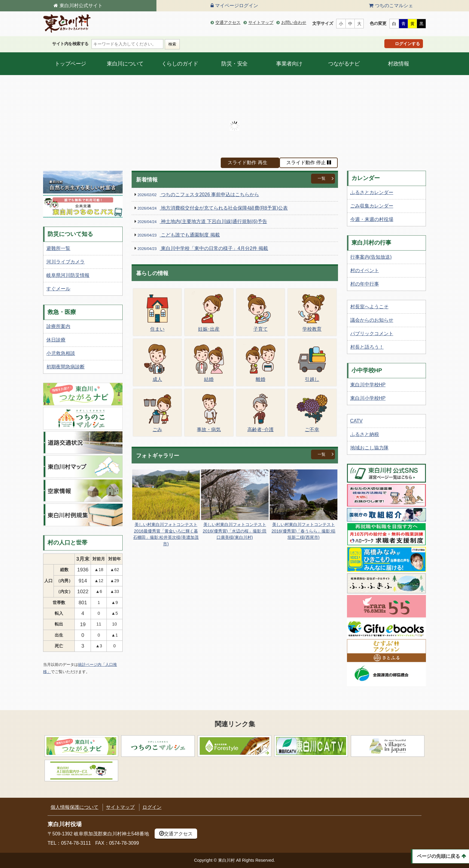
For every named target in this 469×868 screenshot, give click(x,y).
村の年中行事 (365, 284)
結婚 (209, 362)
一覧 (322, 178)
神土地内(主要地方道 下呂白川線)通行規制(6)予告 (202, 222)
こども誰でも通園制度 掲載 (179, 235)
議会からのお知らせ (372, 320)
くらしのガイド (180, 64)
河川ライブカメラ (66, 262)
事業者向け (289, 64)
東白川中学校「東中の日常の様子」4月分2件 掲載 (203, 249)
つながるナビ (344, 64)
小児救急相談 (61, 353)
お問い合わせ (294, 22)
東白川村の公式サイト (67, 24)
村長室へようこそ (369, 307)
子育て (261, 312)
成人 (157, 362)
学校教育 (312, 312)
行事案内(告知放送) (371, 257)
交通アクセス (228, 22)
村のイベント (365, 270)
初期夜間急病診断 (66, 367)
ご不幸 (312, 412)
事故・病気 (209, 412)
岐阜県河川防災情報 (68, 275)
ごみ (157, 412)
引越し (312, 362)
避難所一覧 (58, 248)
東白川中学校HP (368, 385)
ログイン (152, 807)
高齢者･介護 (261, 412)
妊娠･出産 (209, 312)
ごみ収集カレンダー (372, 206)
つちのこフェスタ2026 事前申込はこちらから (198, 195)
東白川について (125, 64)
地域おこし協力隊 (369, 448)
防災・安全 (234, 64)
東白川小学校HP (368, 398)
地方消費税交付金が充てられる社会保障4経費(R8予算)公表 (213, 208)
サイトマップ (261, 22)
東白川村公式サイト (81, 6)
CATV (356, 421)
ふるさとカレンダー (372, 192)
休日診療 (56, 340)
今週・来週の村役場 (372, 219)
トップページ (70, 64)
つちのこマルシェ (394, 6)
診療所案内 (58, 326)
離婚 (261, 362)
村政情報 (398, 64)
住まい (157, 312)
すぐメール (58, 289)
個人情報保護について (74, 807)
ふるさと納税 (365, 434)
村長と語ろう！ (367, 347)
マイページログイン (237, 6)
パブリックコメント (372, 334)
